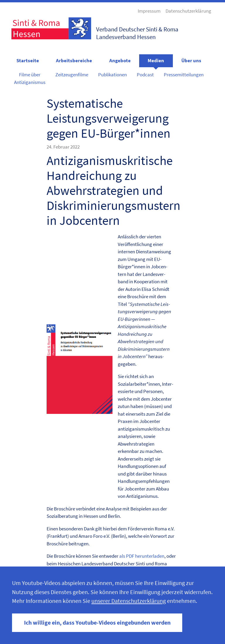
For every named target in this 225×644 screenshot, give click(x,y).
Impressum (149, 11)
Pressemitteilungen (184, 75)
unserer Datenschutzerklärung (129, 601)
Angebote (120, 60)
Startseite (28, 60)
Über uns (191, 60)
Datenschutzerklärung (188, 11)
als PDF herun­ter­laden (142, 556)
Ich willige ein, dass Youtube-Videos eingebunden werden (97, 623)
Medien (156, 60)
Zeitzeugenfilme (72, 75)
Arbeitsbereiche (74, 60)
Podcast (145, 75)
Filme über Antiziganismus (30, 78)
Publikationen (112, 75)
